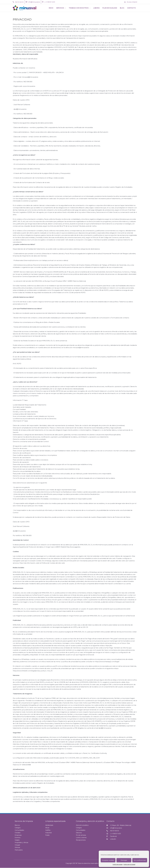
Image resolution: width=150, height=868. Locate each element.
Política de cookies (118, 864)
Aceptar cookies (108, 860)
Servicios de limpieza (24, 821)
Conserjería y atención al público (90, 821)
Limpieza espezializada (55, 821)
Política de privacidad (129, 864)
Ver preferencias (140, 860)
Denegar (124, 860)
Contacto (110, 821)
